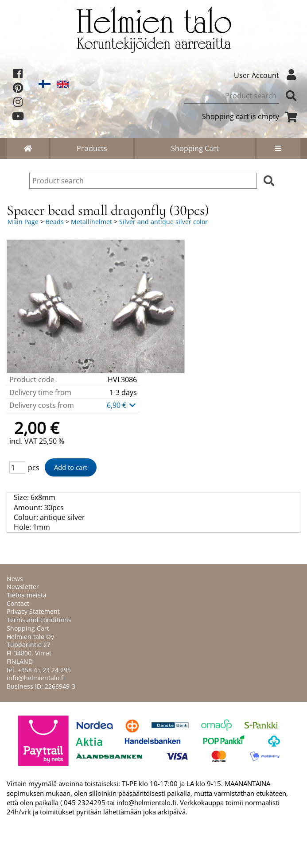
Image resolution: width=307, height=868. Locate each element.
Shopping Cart (195, 148)
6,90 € (122, 405)
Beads (55, 222)
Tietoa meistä (27, 595)
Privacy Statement (33, 611)
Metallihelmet (91, 222)
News (15, 579)
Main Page (23, 222)
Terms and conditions (39, 620)
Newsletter (23, 587)
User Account (267, 75)
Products (92, 148)
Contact (18, 603)
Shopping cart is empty (251, 116)
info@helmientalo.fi (36, 678)
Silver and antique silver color (163, 222)
